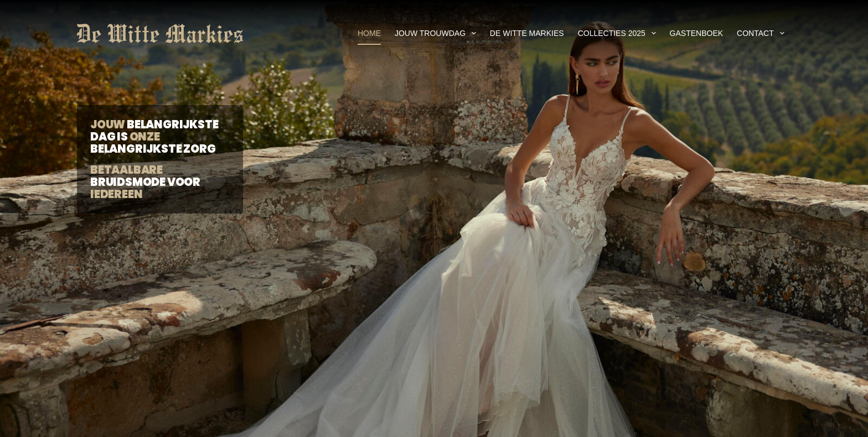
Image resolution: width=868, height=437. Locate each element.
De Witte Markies (527, 33)
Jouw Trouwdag (438, 33)
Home (369, 33)
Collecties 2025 (619, 33)
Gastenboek (696, 33)
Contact (763, 33)
